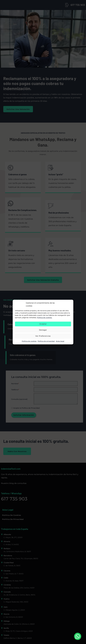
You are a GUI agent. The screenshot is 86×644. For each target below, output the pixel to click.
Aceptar (43, 324)
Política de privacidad (46, 341)
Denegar (43, 330)
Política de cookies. (45, 318)
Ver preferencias (43, 336)
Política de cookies (29, 341)
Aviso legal (60, 341)
